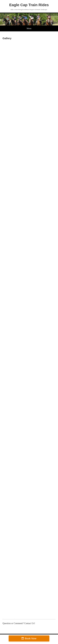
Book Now (31, 638)
